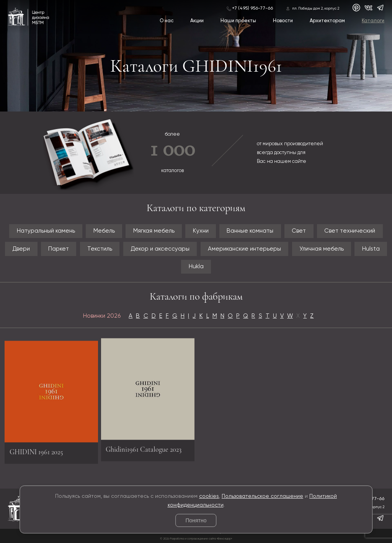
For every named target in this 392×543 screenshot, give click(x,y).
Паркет (59, 249)
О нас (167, 21)
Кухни (201, 231)
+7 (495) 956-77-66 (252, 8)
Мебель (104, 231)
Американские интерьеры (244, 249)
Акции (197, 21)
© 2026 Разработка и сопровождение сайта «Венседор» (196, 539)
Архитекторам (327, 21)
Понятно (196, 520)
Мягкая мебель (154, 231)
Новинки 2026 (102, 316)
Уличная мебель (322, 249)
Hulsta (371, 249)
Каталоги (373, 21)
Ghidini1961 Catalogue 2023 (144, 447)
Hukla (196, 267)
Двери (21, 249)
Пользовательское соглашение (262, 496)
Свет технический (350, 231)
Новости (283, 21)
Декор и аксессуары (160, 249)
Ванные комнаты (250, 231)
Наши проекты (238, 21)
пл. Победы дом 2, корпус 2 (316, 9)
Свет (299, 231)
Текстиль (100, 249)
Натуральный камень (46, 231)
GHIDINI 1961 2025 (36, 454)
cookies (209, 496)
